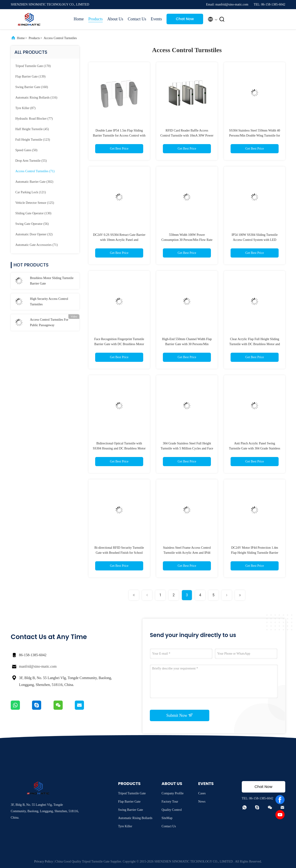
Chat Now (185, 19)
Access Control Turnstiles (60, 38)
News (202, 802)
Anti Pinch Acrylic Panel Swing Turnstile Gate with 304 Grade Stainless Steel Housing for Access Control (255, 448)
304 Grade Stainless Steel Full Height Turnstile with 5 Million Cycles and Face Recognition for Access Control (187, 448)
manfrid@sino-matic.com (38, 666)
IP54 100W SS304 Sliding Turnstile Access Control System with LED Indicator (254, 240)
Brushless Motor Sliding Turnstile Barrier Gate (52, 281)
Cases (202, 793)
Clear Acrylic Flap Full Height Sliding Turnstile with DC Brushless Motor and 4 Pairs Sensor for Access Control (255, 344)
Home (79, 19)
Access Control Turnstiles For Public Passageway (49, 322)
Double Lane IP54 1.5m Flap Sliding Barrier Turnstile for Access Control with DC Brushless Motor (119, 136)
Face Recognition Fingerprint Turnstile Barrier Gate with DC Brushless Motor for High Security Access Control (119, 344)
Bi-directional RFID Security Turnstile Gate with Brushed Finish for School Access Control (119, 553)
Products (96, 19)
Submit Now (180, 715)
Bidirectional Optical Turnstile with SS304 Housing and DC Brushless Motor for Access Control (119, 448)
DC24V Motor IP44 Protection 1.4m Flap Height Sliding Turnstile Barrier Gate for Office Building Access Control (255, 553)
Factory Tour (170, 802)
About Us (115, 19)
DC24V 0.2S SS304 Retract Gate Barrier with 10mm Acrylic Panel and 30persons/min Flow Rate (119, 240)
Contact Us (137, 19)
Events (156, 19)
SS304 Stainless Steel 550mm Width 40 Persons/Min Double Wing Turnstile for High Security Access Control (255, 136)
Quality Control (172, 810)
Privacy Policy (44, 861)
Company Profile (172, 793)
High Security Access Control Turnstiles (49, 302)
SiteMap (167, 818)
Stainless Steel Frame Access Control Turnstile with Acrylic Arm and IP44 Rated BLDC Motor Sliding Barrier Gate (187, 553)
